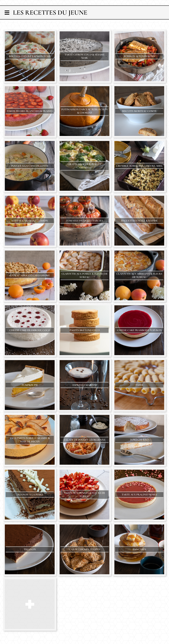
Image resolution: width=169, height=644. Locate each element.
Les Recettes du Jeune (50, 12)
